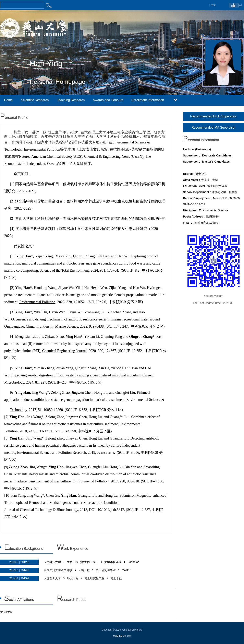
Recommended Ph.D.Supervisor (213, 116)
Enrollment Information (148, 100)
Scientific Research (35, 100)
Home (8, 100)
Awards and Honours (108, 100)
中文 (213, 5)
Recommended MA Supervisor (214, 127)
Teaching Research (71, 100)
